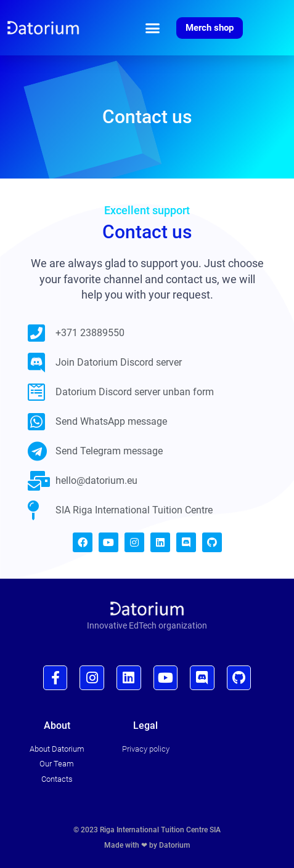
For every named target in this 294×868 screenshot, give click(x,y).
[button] (153, 28)
